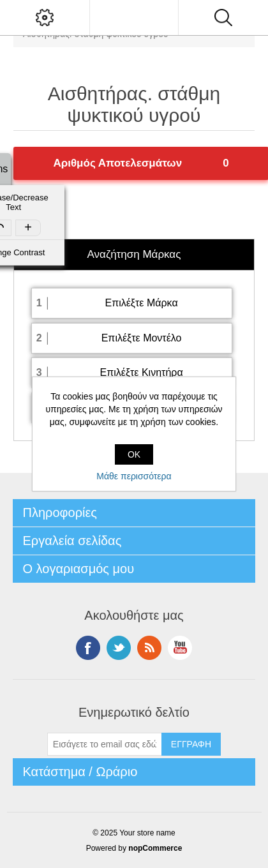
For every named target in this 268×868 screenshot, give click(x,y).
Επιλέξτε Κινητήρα (141, 372)
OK (134, 454)
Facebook (88, 648)
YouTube (180, 648)
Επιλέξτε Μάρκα (141, 303)
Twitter (119, 648)
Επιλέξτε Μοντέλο (142, 338)
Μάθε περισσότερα (134, 476)
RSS (149, 648)
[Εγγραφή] (105, 744)
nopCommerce (155, 848)
